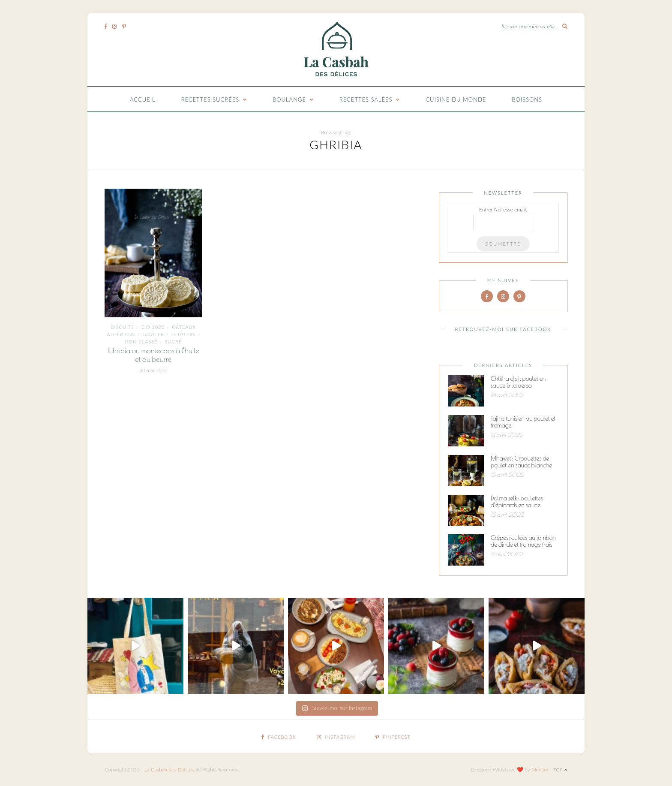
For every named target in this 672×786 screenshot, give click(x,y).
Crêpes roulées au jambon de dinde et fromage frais (523, 541)
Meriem (540, 769)
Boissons (527, 99)
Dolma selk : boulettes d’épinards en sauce (517, 502)
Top (560, 770)
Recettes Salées (366, 99)
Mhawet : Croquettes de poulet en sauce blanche (521, 462)
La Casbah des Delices (169, 769)
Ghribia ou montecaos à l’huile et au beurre (153, 355)
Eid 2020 (153, 327)
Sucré (173, 342)
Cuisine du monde (456, 99)
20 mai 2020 (153, 370)
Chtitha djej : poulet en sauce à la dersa (518, 382)
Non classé (141, 342)
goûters (184, 334)
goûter (153, 334)
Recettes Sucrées (210, 99)
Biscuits (123, 327)
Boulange (289, 99)
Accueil (143, 99)
